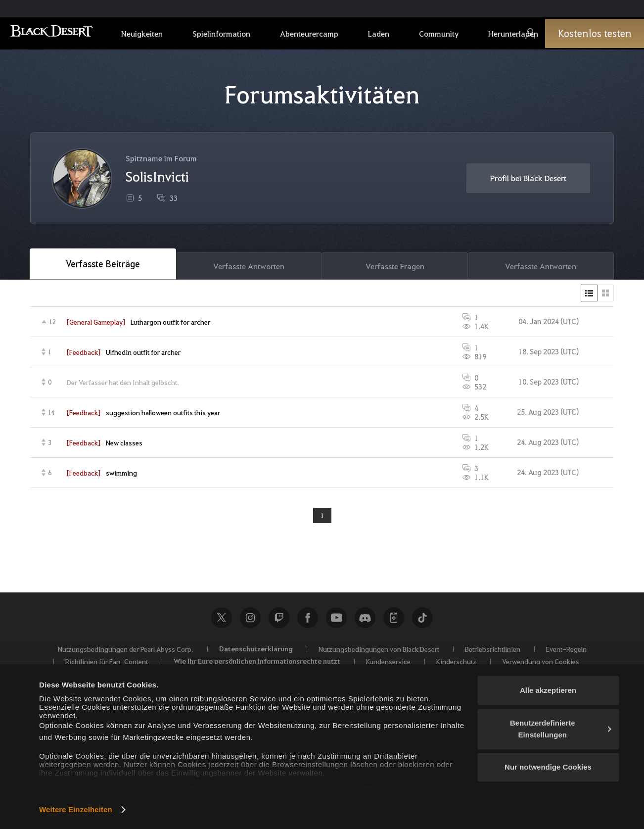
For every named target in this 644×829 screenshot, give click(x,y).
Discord (365, 621)
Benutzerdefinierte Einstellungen (561, 729)
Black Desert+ (394, 621)
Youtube (336, 621)
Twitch (279, 621)
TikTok (422, 621)
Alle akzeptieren (548, 690)
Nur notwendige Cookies (548, 767)
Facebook (308, 621)
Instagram (250, 621)
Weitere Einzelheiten (76, 809)
